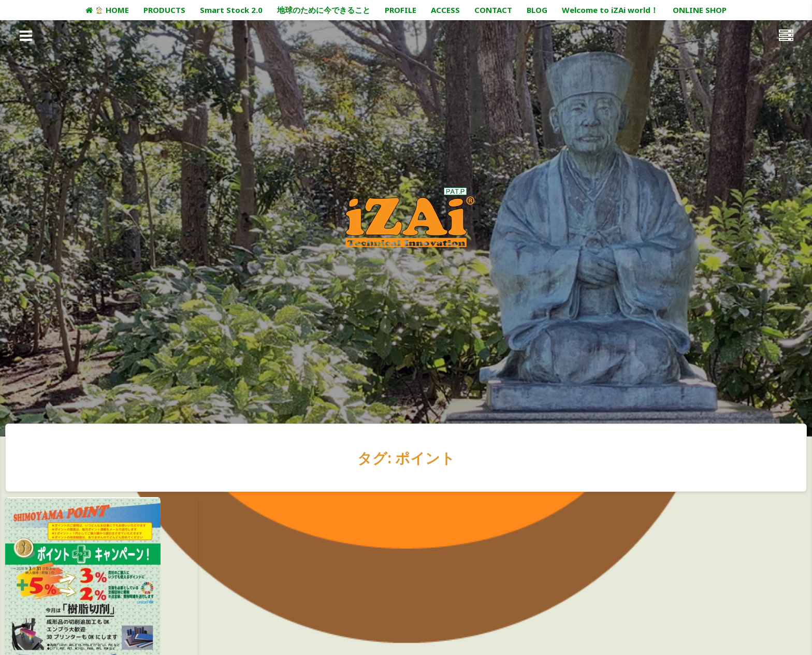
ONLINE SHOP (700, 10)
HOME (107, 10)
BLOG (537, 10)
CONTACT (493, 10)
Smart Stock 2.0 (231, 10)
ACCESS (445, 10)
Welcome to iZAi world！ (610, 10)
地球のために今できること (324, 10)
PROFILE (401, 10)
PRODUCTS (164, 10)
